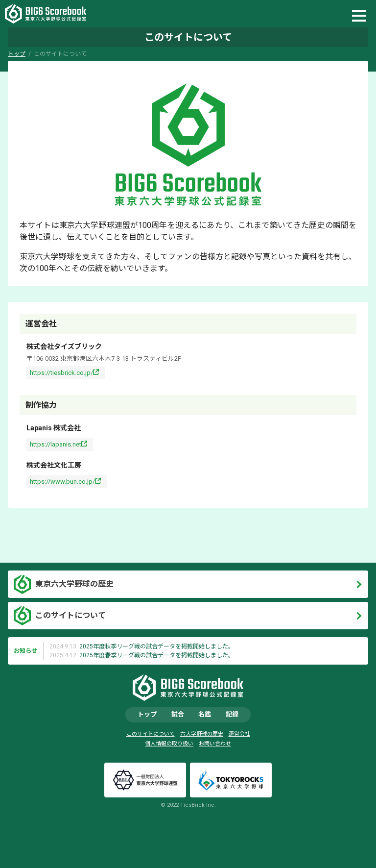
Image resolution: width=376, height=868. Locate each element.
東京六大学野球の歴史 (74, 584)
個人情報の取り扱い (169, 744)
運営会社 (239, 734)
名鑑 (205, 714)
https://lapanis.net (56, 444)
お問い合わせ (215, 744)
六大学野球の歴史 (202, 734)
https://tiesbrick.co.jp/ (61, 373)
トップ (17, 54)
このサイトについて (70, 615)
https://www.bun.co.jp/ (62, 482)
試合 (178, 714)
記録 (232, 714)
